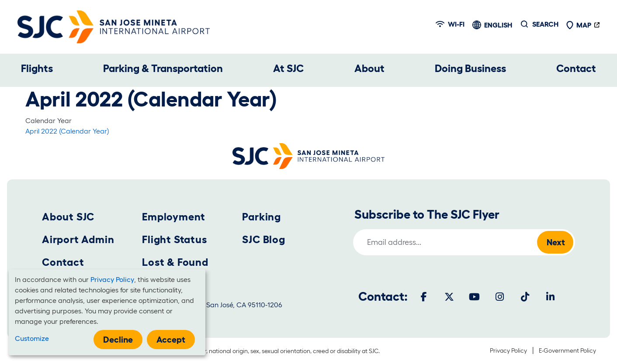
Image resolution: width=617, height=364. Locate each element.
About (369, 68)
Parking (262, 217)
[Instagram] (500, 297)
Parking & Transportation (163, 68)
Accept (171, 340)
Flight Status (174, 239)
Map (579, 25)
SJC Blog (263, 239)
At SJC (288, 68)
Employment (174, 217)
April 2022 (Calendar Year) (67, 131)
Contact (576, 68)
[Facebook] (424, 297)
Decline (118, 340)
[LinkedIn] (551, 297)
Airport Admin (78, 239)
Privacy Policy (508, 350)
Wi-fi (450, 24)
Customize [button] (32, 338)
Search (545, 24)
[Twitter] (449, 297)
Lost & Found (175, 262)
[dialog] (107, 312)
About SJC (68, 217)
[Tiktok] (525, 297)
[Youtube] (475, 297)
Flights (37, 68)
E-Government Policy (567, 350)
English (498, 25)
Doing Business (470, 68)
